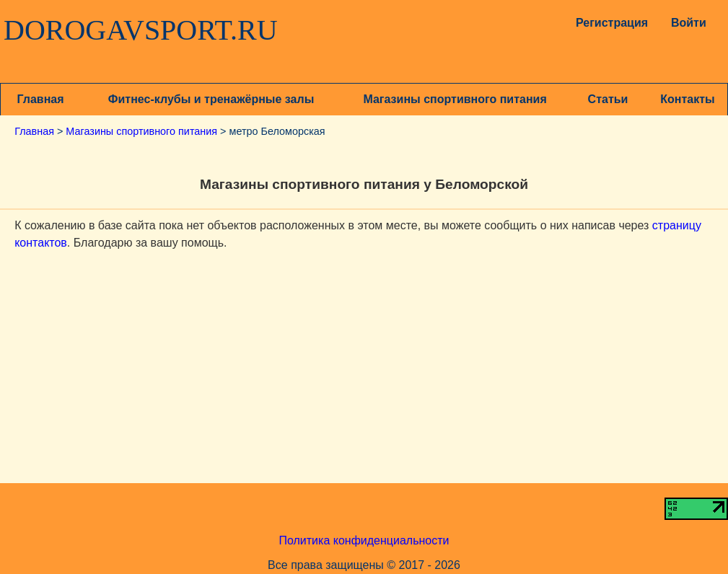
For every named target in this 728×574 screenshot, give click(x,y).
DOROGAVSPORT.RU (141, 30)
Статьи (608, 99)
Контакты (687, 99)
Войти (689, 23)
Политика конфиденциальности (364, 540)
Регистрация (608, 23)
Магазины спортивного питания (455, 99)
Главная (40, 99)
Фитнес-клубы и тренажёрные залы (211, 99)
